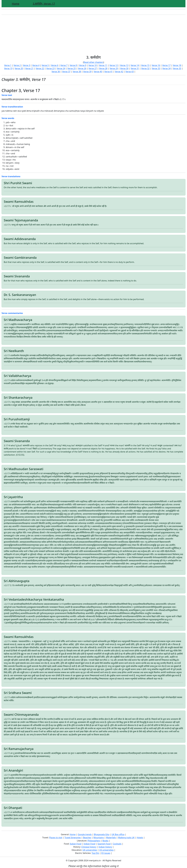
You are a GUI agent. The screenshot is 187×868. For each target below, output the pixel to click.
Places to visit (56, 838)
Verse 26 (82, 68)
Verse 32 (145, 68)
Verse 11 (103, 65)
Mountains (99, 838)
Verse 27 (93, 68)
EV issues (106, 853)
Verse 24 (61, 68)
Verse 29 (114, 68)
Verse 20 (19, 68)
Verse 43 (130, 72)
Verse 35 (177, 68)
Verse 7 (64, 65)
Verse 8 (73, 65)
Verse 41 (108, 72)
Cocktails (117, 844)
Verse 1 (8, 65)
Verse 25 (72, 68)
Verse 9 (83, 65)
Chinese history (89, 847)
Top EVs (95, 853)
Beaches (87, 838)
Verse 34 (166, 68)
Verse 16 (156, 65)
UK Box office (118, 834)
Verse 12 (114, 65)
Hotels (140, 838)
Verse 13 (124, 65)
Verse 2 (17, 65)
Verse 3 (26, 65)
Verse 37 (66, 72)
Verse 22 (40, 68)
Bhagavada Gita (102, 834)
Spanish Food (104, 844)
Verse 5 (45, 65)
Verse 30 (124, 68)
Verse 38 (77, 72)
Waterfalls (111, 838)
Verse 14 (135, 65)
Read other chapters (94, 62)
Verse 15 (145, 65)
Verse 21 (29, 68)
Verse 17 (166, 65)
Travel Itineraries (73, 838)
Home (16, 4)
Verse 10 (93, 65)
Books (105, 841)
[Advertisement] (94, 35)
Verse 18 (177, 65)
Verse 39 (87, 72)
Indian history (105, 847)
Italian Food (76, 844)
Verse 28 (103, 68)
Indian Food (89, 844)
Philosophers (94, 841)
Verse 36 (56, 72)
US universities (106, 850)
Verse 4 (36, 65)
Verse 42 (119, 72)
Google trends (85, 834)
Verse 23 (51, 68)
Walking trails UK (126, 838)
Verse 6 (55, 65)
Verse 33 (156, 68)
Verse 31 (135, 68)
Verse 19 (8, 68)
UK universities (90, 850)
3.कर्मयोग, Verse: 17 (44, 4)
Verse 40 (98, 72)
